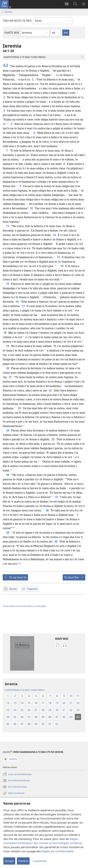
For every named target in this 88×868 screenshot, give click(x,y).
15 (8, 284)
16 (17, 302)
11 (8, 226)
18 (5, 333)
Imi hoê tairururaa (15, 787)
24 (8, 430)
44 (6, 65)
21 (11, 377)
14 (62, 266)
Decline (23, 861)
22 (50, 390)
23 (20, 408)
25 (53, 439)
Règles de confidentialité (58, 851)
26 (8, 475)
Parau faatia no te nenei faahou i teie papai (24, 606)
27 (57, 497)
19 (8, 346)
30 (56, 541)
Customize (40, 861)
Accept (9, 861)
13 (59, 257)
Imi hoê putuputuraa (16, 781)
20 (8, 368)
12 (55, 235)
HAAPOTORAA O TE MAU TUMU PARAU (25, 690)
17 (23, 306)
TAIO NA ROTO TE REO (17, 21)
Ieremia (8, 12)
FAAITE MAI (12, 33)
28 (47, 510)
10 (32, 208)
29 (8, 533)
